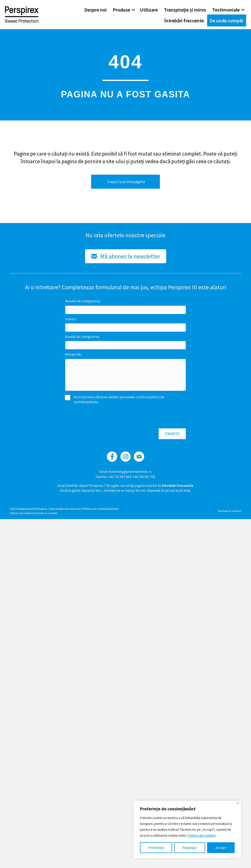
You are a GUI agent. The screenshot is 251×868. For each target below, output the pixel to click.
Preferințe (156, 848)
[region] (187, 829)
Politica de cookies (202, 835)
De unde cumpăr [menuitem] (227, 20)
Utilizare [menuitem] (149, 10)
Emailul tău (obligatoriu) (82, 337)
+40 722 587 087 (119, 477)
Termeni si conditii (46, 513)
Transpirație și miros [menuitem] (185, 10)
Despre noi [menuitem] (95, 10)
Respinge (190, 848)
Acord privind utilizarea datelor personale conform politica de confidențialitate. (115, 399)
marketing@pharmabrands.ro (130, 472)
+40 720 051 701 (144, 477)
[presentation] (102, 416)
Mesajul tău (73, 354)
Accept (221, 848)
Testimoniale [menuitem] (226, 10)
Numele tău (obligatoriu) (83, 301)
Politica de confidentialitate (100, 509)
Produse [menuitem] (121, 10)
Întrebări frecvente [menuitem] (184, 20)
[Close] (238, 803)
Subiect (71, 319)
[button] (133, 10)
